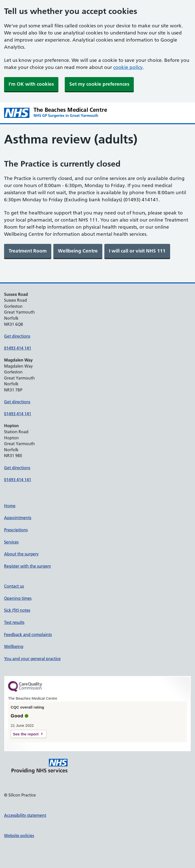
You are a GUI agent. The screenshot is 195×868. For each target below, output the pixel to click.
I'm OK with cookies (31, 84)
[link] (28, 251)
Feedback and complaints (28, 635)
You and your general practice (32, 659)
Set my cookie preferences (99, 84)
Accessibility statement (25, 815)
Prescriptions (16, 530)
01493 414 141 (18, 348)
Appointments (18, 518)
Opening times (18, 598)
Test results (14, 622)
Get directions (17, 336)
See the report (26, 734)
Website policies (19, 836)
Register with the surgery (28, 566)
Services (11, 542)
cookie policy (128, 67)
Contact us (14, 586)
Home (10, 506)
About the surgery (21, 554)
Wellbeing (14, 646)
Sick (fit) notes (17, 610)
